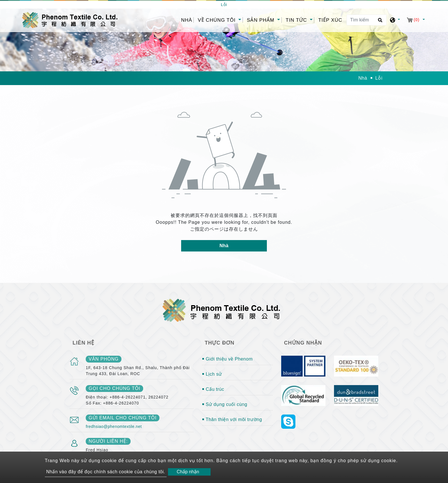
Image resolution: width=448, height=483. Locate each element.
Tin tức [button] (297, 20)
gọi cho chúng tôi (114, 388)
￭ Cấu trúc (213, 389)
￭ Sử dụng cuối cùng (225, 404)
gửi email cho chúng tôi (123, 418)
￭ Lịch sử (212, 374)
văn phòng (104, 359)
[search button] (379, 22)
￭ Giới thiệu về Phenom (227, 359)
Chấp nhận (188, 472)
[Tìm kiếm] (367, 20)
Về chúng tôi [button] (217, 20)
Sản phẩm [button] (261, 20)
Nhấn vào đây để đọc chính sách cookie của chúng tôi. (106, 472)
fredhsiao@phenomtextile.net (114, 426)
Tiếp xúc (330, 20)
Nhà (187, 20)
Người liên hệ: (108, 441)
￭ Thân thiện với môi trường (232, 419)
